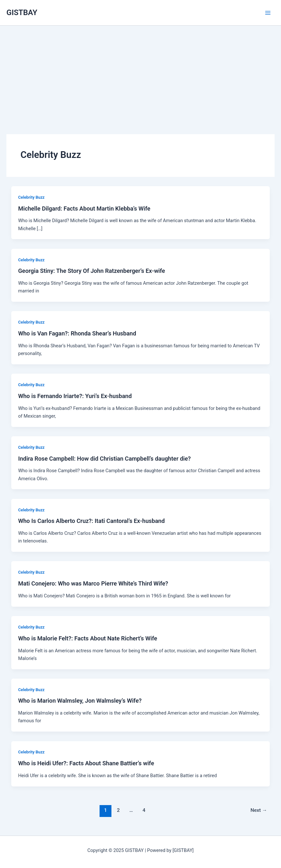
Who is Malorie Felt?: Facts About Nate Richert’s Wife (88, 638)
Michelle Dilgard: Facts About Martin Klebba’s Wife (84, 208)
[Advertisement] (140, 71)
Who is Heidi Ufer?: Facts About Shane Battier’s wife (86, 763)
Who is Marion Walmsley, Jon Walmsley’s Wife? (80, 701)
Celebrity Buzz (31, 197)
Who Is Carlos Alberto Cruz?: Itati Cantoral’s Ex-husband (91, 521)
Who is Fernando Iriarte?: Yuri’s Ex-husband (75, 396)
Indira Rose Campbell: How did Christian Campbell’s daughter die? (104, 459)
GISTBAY (22, 13)
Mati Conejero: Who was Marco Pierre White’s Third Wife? (93, 583)
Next (259, 810)
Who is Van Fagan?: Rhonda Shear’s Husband (77, 333)
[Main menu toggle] (268, 13)
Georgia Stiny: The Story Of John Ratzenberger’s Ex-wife (91, 271)
